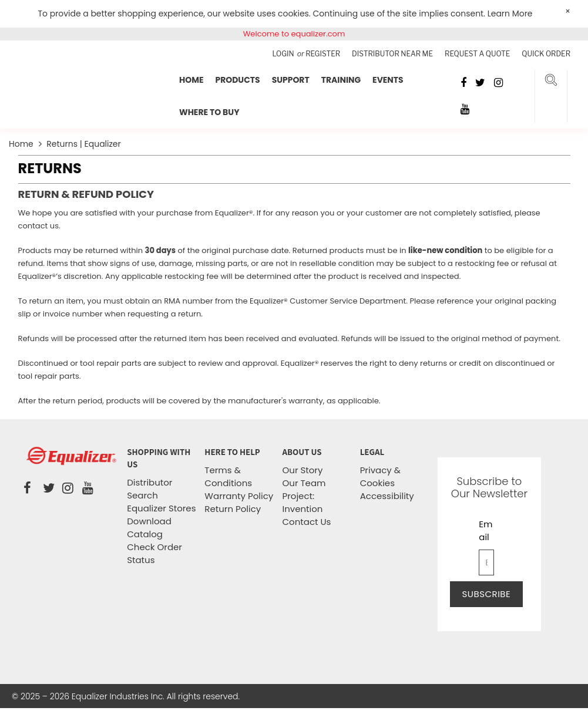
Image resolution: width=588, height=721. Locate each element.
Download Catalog (149, 528)
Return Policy (233, 509)
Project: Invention (303, 502)
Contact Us (307, 522)
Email (485, 530)
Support (291, 80)
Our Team (304, 483)
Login (284, 54)
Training (341, 80)
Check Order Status (154, 553)
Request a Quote (477, 54)
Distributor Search (149, 489)
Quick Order (546, 54)
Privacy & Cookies (380, 476)
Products (237, 80)
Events (388, 80)
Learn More (510, 14)
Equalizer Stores (161, 508)
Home (191, 80)
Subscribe (487, 594)
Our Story (303, 470)
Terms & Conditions (228, 476)
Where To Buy (209, 112)
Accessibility (387, 496)
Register (323, 54)
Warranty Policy (239, 496)
